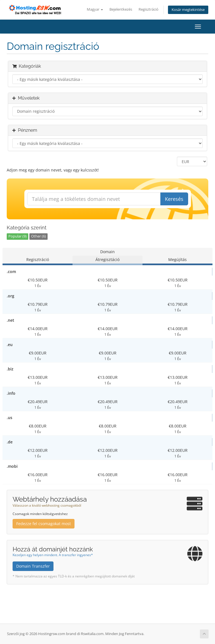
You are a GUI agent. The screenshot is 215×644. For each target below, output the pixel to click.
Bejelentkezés (121, 9)
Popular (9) (17, 236)
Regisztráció (149, 9)
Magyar (95, 9)
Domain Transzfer (33, 566)
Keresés (174, 199)
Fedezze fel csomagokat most (44, 524)
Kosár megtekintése (188, 10)
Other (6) (38, 236)
